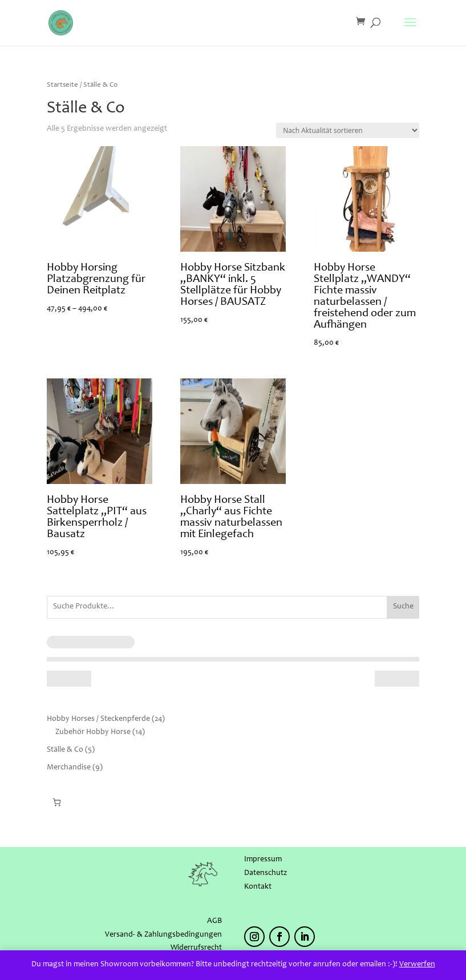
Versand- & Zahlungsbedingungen (163, 935)
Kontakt (258, 887)
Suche (403, 607)
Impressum (263, 860)
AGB (214, 921)
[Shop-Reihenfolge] (348, 130)
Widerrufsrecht (196, 948)
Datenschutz (266, 873)
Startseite (62, 85)
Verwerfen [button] (417, 965)
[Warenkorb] (57, 802)
